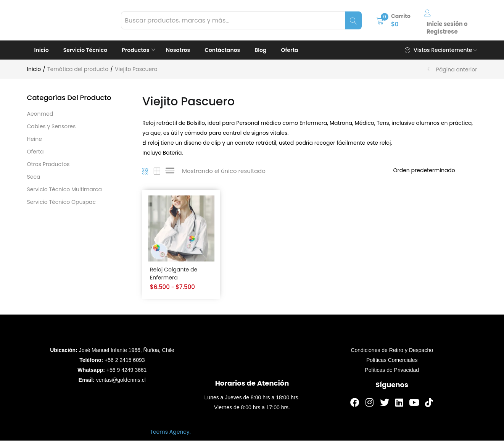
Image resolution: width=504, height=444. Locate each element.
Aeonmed (40, 114)
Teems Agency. (170, 435)
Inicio (42, 50)
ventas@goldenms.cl (121, 383)
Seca (34, 177)
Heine (35, 139)
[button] (393, 20)
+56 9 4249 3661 (127, 373)
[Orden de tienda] (435, 170)
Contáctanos (222, 50)
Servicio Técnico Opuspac (62, 202)
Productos (136, 50)
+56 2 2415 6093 (125, 363)
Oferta (290, 50)
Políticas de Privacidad (392, 373)
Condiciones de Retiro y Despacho (392, 354)
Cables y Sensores (52, 126)
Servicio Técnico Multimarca (64, 189)
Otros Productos (48, 164)
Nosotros (178, 50)
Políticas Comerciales (392, 363)
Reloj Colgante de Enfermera (175, 274)
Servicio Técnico (85, 50)
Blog (260, 50)
